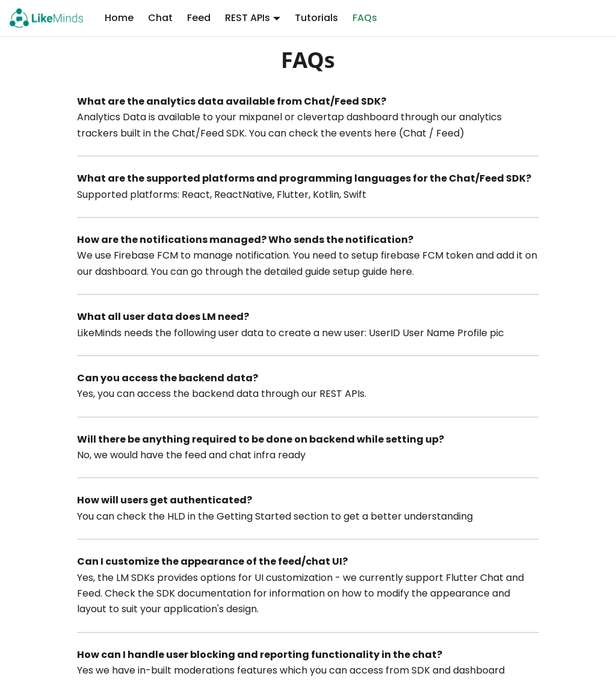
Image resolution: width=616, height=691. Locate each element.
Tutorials (316, 18)
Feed (199, 18)
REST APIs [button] (248, 18)
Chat (160, 18)
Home (119, 18)
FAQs (365, 18)
